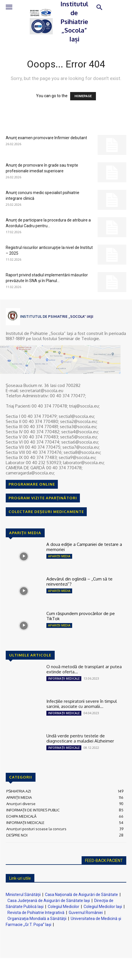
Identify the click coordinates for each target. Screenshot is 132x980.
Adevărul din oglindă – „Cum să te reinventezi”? (79, 581)
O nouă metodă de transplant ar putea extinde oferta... (84, 669)
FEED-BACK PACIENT (104, 861)
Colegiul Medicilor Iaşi (103, 907)
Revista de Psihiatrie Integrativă (36, 913)
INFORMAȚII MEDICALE (64, 678)
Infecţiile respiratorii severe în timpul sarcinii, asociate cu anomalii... (82, 704)
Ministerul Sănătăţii (23, 895)
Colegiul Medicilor (64, 907)
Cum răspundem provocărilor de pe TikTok (81, 616)
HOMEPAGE (83, 96)
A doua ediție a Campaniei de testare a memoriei (84, 547)
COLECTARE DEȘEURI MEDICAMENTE (46, 512)
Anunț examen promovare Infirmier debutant (46, 138)
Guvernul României (86, 913)
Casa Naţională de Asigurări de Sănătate (81, 895)
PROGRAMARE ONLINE (32, 484)
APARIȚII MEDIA (59, 556)
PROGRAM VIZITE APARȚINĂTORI (43, 498)
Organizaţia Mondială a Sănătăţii (37, 919)
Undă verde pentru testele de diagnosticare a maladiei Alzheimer (80, 738)
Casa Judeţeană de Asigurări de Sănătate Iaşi (49, 901)
